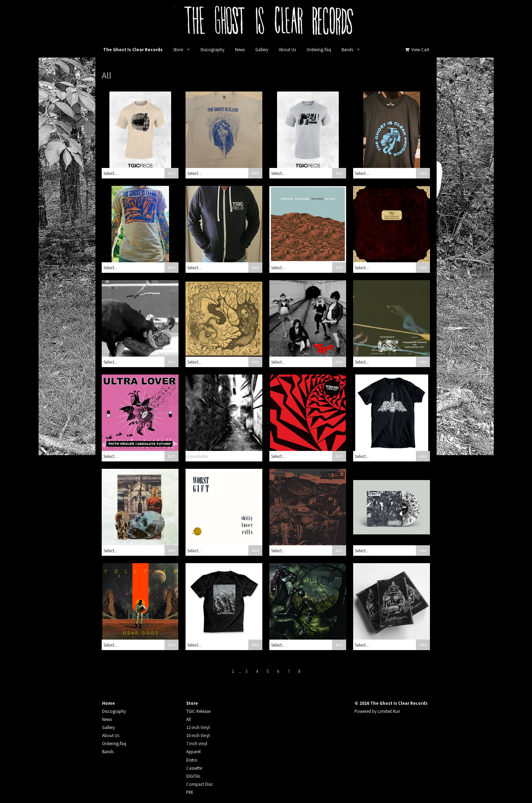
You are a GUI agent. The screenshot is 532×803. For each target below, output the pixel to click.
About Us (287, 50)
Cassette (194, 768)
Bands (347, 50)
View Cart (417, 50)
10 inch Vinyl (198, 735)
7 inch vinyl (197, 743)
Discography (213, 50)
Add (171, 173)
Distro (192, 760)
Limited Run (389, 711)
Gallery (262, 50)
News (240, 50)
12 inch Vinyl (198, 727)
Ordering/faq (319, 50)
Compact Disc (200, 784)
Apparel (193, 751)
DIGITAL (193, 776)
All (188, 719)
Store (178, 50)
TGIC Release (198, 711)
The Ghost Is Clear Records (133, 50)
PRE (190, 792)
